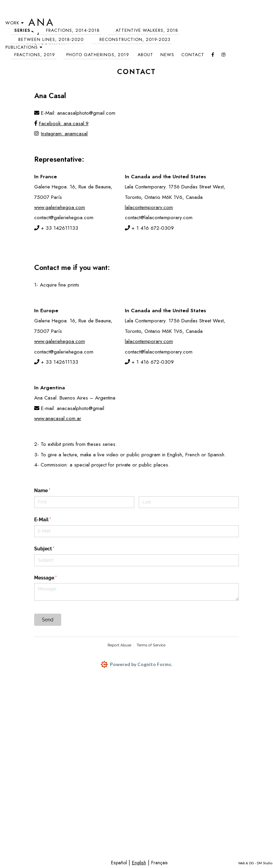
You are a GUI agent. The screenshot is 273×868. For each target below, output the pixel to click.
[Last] (189, 502)
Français (160, 863)
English (139, 863)
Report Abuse (119, 645)
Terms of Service (151, 645)
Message (55, 578)
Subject (54, 549)
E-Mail (52, 520)
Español (119, 863)
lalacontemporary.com (149, 207)
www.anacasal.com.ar (58, 418)
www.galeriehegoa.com (60, 207)
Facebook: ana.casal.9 (61, 123)
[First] (84, 502)
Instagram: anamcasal (61, 134)
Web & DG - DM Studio (255, 863)
